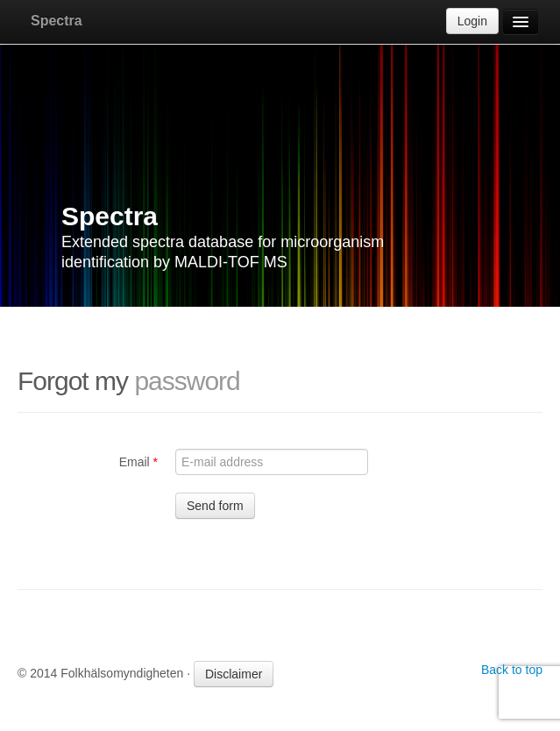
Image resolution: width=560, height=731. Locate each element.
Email (138, 462)
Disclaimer (234, 674)
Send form (215, 506)
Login (472, 21)
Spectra (57, 21)
